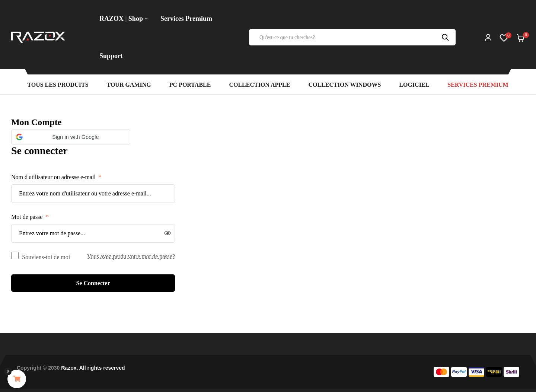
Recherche (446, 37)
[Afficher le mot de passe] (167, 233)
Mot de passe (30, 217)
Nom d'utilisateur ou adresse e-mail (56, 177)
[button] (71, 137)
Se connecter (93, 283)
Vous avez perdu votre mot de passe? (131, 256)
